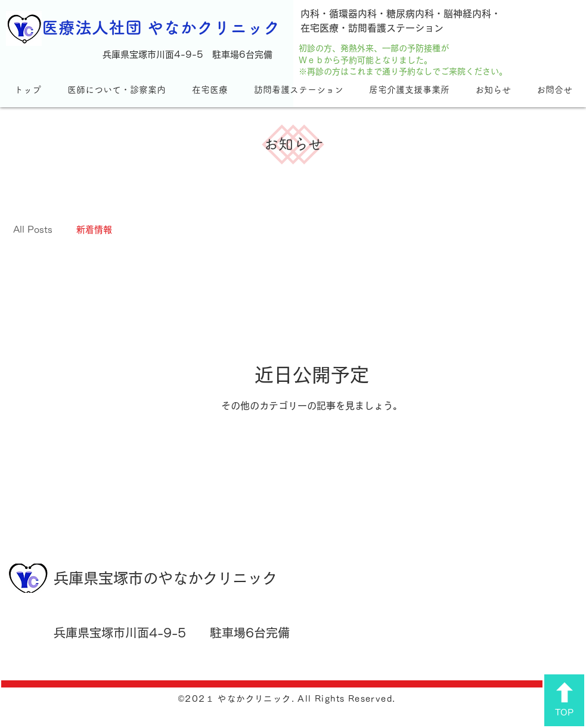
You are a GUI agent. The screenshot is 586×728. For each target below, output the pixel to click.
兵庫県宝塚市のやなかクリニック (165, 578)
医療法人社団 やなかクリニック (161, 27)
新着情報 (94, 230)
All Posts (33, 230)
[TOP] (564, 700)
